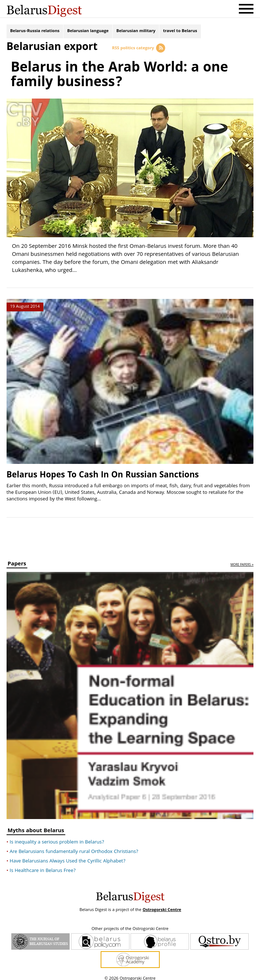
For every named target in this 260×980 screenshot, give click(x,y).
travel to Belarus (180, 32)
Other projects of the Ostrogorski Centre (130, 925)
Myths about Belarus (36, 827)
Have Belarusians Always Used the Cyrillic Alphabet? (68, 857)
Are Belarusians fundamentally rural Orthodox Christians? (74, 847)
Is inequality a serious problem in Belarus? (57, 838)
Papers (17, 560)
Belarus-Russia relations (35, 32)
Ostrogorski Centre (162, 905)
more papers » (242, 560)
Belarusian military (136, 32)
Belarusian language (88, 32)
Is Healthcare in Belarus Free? (43, 866)
